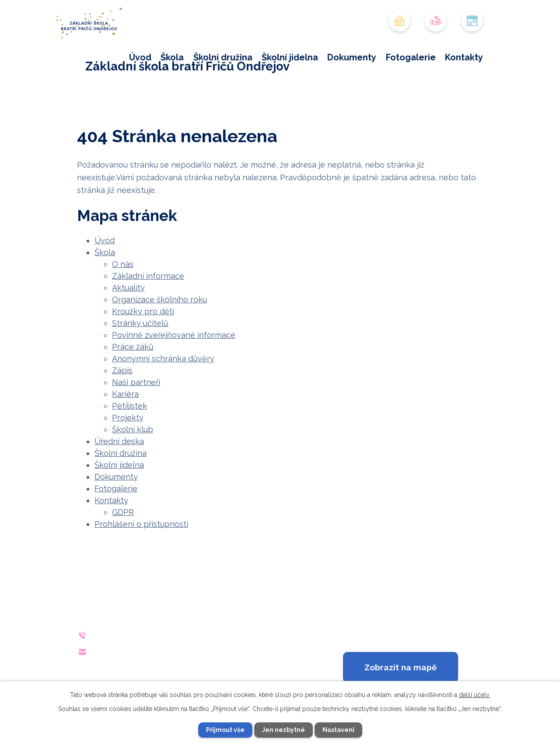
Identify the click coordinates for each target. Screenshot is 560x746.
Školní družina (223, 57)
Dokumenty (352, 57)
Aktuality (128, 288)
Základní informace (148, 276)
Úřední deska (119, 441)
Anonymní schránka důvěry (163, 359)
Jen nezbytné (283, 730)
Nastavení (338, 730)
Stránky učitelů (140, 323)
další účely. (475, 695)
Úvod (140, 57)
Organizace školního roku (159, 299)
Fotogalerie (411, 57)
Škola (172, 57)
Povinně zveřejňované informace (174, 335)
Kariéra (125, 394)
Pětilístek (129, 406)
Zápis (122, 370)
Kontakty (464, 57)
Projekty (128, 418)
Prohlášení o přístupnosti (141, 524)
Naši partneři (136, 382)
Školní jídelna (290, 57)
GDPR (123, 512)
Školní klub (133, 429)
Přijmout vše (225, 730)
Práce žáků (133, 347)
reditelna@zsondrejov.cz (164, 652)
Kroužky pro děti (143, 311)
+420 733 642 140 (148, 635)
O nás (123, 264)
